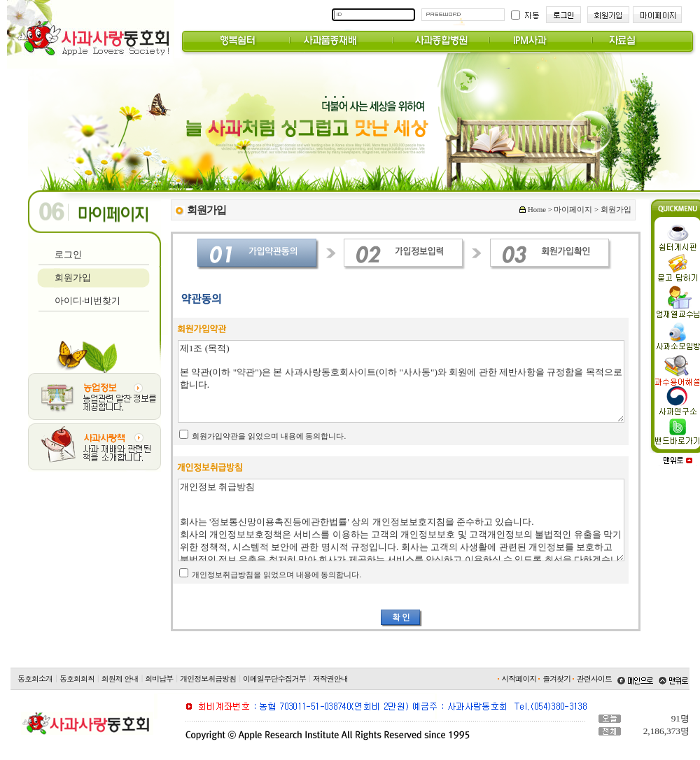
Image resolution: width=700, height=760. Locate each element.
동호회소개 (35, 678)
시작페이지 (519, 678)
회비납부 (159, 678)
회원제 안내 (120, 678)
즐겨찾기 (556, 678)
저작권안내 (330, 678)
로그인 (68, 254)
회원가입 (73, 277)
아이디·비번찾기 (87, 301)
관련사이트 (594, 678)
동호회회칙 (77, 678)
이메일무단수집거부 (274, 678)
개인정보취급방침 (208, 678)
